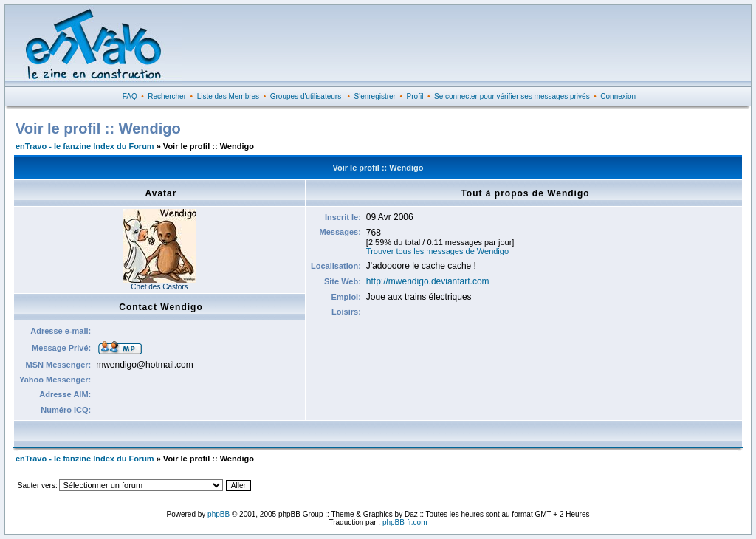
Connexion (618, 96)
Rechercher (167, 96)
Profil (415, 96)
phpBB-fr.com (405, 522)
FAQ (130, 96)
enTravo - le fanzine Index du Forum (85, 146)
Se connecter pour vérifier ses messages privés (512, 96)
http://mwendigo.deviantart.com (428, 281)
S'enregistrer (375, 96)
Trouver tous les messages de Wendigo (437, 251)
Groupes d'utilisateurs (306, 96)
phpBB (219, 514)
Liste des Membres (228, 96)
